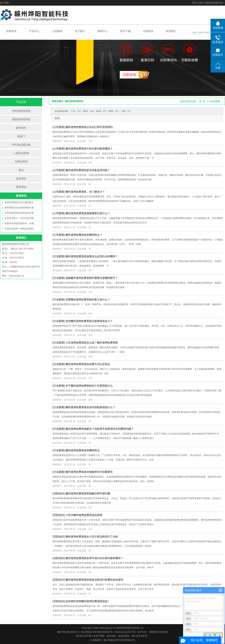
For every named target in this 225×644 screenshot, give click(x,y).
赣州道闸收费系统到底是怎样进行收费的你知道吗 (94, 580)
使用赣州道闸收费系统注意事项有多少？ (89, 321)
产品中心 (34, 31)
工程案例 (57, 31)
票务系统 (21, 187)
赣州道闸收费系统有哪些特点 (82, 450)
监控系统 (21, 178)
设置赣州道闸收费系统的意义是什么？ (88, 300)
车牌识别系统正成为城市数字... (20, 202)
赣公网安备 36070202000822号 (97, 632)
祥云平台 (131, 632)
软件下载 (125, 31)
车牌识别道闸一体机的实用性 (19, 229)
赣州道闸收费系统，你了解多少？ (85, 192)
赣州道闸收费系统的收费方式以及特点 (88, 364)
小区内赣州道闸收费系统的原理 (84, 515)
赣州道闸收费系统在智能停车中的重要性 (89, 472)
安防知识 (59, 493)
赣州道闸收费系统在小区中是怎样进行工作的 (92, 537)
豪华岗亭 (21, 128)
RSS (194, 3)
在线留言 (148, 31)
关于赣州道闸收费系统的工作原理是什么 (89, 386)
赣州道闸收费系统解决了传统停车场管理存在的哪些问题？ (100, 429)
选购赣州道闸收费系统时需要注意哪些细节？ (92, 278)
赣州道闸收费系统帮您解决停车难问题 (88, 493)
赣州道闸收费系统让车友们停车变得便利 (89, 127)
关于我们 (80, 31)
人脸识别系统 (21, 153)
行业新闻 (59, 256)
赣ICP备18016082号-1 (68, 632)
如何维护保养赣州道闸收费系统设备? (87, 601)
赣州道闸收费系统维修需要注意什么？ (88, 213)
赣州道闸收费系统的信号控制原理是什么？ (90, 407)
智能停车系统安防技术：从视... (20, 223)
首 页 (202, 101)
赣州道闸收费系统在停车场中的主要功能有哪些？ (94, 558)
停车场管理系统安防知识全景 (19, 213)
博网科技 (153, 632)
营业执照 (163, 632)
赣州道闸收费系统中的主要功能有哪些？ (89, 149)
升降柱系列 (21, 162)
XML (201, 3)
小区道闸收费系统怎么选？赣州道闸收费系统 (92, 343)
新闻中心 (103, 31)
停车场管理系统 (21, 111)
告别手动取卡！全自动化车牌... (20, 218)
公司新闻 (59, 127)
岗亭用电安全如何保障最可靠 (19, 208)
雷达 (21, 170)
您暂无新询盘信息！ (215, 3)
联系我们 (171, 31)
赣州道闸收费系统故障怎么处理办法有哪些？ (92, 256)
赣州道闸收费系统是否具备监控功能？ (88, 170)
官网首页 (11, 31)
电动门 (21, 136)
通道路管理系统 (21, 119)
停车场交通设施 (21, 145)
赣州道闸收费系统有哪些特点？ (84, 235)
